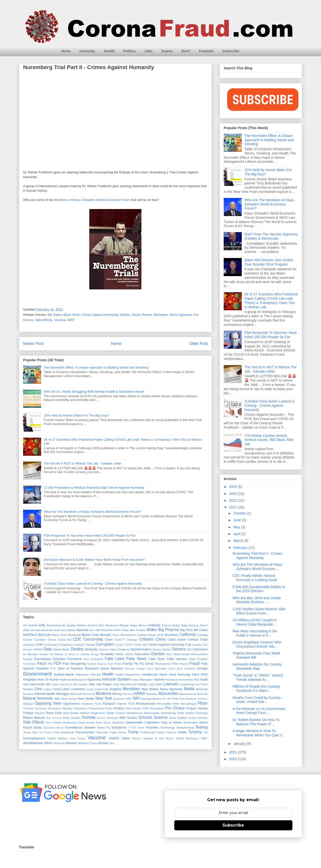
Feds (110, 664)
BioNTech (30, 635)
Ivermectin (37, 684)
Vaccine (60, 320)
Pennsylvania (145, 704)
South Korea (86, 722)
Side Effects (44, 320)
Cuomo (197, 645)
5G (25, 625)
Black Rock (71, 315)
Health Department (128, 674)
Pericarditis (164, 704)
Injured (159, 679)
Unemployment (34, 738)
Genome (130, 669)
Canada (203, 635)
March (239, 541)
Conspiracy (65, 645)
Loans (47, 689)
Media (189, 689)
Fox (175, 664)
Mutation (152, 694)
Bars (92, 630)
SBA (123, 718)
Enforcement (199, 654)
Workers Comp (88, 743)
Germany (161, 668)
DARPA (38, 650)
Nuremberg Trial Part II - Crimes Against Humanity (257, 556)
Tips (35, 732)
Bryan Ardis (156, 635)
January (240, 744)
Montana (128, 694)
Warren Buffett (175, 738)
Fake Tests (157, 659)
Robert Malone (34, 718)
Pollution (137, 709)
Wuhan (103, 743)
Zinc (112, 743)
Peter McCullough (184, 704)
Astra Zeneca (32, 630)
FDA (57, 663)
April (237, 534)
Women (71, 743)
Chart (109, 640)
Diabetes (104, 650)
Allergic (124, 625)
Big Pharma (169, 630)
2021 (234, 752)
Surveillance (74, 727)
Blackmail (74, 635)
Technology (167, 727)
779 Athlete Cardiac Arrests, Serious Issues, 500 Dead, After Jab (269, 440)
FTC (53, 668)
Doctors (179, 649)
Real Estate (71, 713)
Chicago (132, 640)
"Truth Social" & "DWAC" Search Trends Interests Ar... (258, 677)
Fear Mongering (74, 664)
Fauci (42, 663)
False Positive (198, 659)
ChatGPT (120, 640)
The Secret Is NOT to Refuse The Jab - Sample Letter (83, 463)
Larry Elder (155, 684)
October (240, 513)
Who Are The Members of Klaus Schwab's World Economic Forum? (92, 512)
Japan (55, 684)
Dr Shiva (70, 654)
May (237, 527)
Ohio (182, 699)
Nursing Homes (151, 699)
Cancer (28, 640)
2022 (234, 507)
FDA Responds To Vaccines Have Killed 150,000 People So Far (90, 535)
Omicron (191, 699)
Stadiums (118, 722)
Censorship (93, 639)
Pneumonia (96, 708)
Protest (28, 713)
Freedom (206, 51)
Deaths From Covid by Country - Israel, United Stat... (258, 700)
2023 (234, 500)
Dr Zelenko (83, 654)
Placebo (67, 708)
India (135, 679)
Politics (129, 51)
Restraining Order (173, 713)
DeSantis (91, 649)
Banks (72, 630)
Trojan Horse (118, 732)
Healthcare (150, 674)
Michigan (63, 694)
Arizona (194, 625)
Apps (184, 625)
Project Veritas (197, 708)
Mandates (161, 315)
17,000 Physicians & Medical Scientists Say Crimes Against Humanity (94, 488)
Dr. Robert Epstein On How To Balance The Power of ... (256, 722)
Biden (152, 630)
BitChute (45, 635)
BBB (98, 630)
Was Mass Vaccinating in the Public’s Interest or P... (255, 633)
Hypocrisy (94, 679)
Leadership (187, 684)
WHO (48, 743)
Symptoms (119, 727)
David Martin (61, 649)
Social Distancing (65, 722)
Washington (192, 738)
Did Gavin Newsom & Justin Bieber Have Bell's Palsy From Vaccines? (94, 560)
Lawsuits (171, 684)
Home (66, 51)
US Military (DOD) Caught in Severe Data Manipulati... (255, 622)
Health (109, 51)
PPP (146, 708)
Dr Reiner (57, 654)
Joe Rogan (104, 684)
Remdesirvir (134, 713)
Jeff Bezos (66, 684)
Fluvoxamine (163, 664)
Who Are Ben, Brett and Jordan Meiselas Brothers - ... (257, 600)
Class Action (177, 640)
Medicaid (202, 689)
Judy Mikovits (122, 684)
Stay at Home (171, 722)
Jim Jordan (80, 684)
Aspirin (204, 625)
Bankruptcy (60, 630)
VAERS (114, 738)
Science (161, 717)
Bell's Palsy (121, 630)
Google (202, 668)
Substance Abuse (53, 728)
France (184, 664)
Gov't (186, 51)
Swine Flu (104, 727)
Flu (136, 664)
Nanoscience (188, 694)
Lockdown (78, 689)
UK (206, 732)
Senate (192, 718)
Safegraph (112, 718)
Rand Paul (54, 713)
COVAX (128, 645)
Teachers (152, 727)
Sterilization (190, 722)
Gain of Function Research (78, 668)
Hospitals (30, 679)
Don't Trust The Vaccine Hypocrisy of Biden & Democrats (271, 236)
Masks (154, 689)
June (237, 520)
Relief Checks (116, 713)
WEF (71, 320)
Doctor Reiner (142, 315)
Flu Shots (147, 664)
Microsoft (76, 694)
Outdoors (87, 704)
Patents (122, 704)
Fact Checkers (93, 659)
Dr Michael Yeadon (36, 654)
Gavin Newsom (112, 668)
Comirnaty (51, 645)
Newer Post (33, 344)
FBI (50, 664)
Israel (204, 679)
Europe (28, 659)
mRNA (139, 694)
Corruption (105, 644)
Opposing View (48, 703)
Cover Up (140, 645)
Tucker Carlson (166, 732)
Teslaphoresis (185, 727)
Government (37, 674)
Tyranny (195, 732)
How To (43, 679)
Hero (196, 674)
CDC (77, 639)
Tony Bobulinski (64, 732)
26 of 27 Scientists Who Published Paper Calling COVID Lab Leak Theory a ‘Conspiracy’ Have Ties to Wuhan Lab (271, 300)
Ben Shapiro (138, 630)
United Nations (57, 738)
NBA (57, 699)
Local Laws (61, 689)
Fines (118, 664)
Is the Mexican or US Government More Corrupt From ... (259, 711)
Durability (107, 654)
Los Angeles (112, 689)
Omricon (203, 699)
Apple (176, 625)
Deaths (125, 315)
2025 (234, 487)
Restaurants (152, 713)
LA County (139, 684)
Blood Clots (90, 635)
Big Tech (186, 630)
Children (146, 639)
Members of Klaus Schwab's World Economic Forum (92, 200)
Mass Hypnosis (181, 315)
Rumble (89, 717)
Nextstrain (119, 699)
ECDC (130, 654)
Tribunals (102, 732)
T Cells (132, 728)
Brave (116, 635)
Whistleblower (33, 743)
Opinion (28, 704)
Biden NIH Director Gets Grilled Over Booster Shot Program (269, 262)
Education (142, 654)
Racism (40, 713)
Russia (101, 718)
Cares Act (65, 640)
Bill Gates (55, 315)
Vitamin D (150, 738)
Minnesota (89, 694)
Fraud (194, 663)
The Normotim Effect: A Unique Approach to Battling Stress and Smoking (96, 367)
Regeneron (98, 713)
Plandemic (81, 708)
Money (117, 694)
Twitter (182, 732)
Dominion (201, 649)
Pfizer (203, 703)
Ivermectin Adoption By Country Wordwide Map (257, 666)
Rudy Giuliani (72, 718)
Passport (109, 704)
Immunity (87, 51)
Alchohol (93, 625)
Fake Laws (114, 659)
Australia (47, 630)
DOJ (190, 649)
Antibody (154, 625)
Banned (83, 630)
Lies (38, 689)
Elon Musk (174, 654)
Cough (119, 645)
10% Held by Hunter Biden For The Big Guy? (76, 415)
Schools (145, 717)
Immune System (116, 679)
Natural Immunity (38, 698)
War (161, 738)
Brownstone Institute (134, 635)
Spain (99, 723)
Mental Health (45, 694)
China (161, 639)
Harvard (96, 674)
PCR (131, 704)
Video (126, 738)
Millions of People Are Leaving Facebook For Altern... (256, 688)
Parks (98, 704)
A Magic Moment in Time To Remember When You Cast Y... (258, 733)
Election (158, 654)
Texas (27, 732)
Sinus (49, 723)
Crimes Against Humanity (100, 315)
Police (109, 708)
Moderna (103, 694)
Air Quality (69, 625)
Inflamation (146, 679)
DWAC (120, 654)
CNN (39, 645)
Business (172, 635)
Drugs (95, 654)
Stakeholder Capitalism (143, 722)
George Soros (145, 669)
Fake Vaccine (177, 659)
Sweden (90, 727)
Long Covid (94, 689)
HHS (204, 674)
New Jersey (69, 699)
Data (48, 649)
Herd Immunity (180, 674)
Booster (106, 635)
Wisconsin (59, 743)
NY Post (173, 699)
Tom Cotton (46, 732)
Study (37, 727)
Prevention (157, 708)
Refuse (85, 713)
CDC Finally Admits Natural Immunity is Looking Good (255, 578)
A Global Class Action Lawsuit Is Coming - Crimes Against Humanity (93, 583)
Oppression (71, 704)
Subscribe (231, 51)
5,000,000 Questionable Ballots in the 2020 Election (259, 589)
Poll (128, 708)
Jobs (149, 51)
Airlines (82, 625)
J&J (48, 684)
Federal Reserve (97, 664)
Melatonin (29, 694)
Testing (201, 727)
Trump (133, 732)
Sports (107, 723)
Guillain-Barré (64, 674)
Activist (33, 625)
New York (104, 698)
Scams (167, 51)
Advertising (54, 625)
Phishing (28, 709)
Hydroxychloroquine (73, 679)
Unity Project (78, 738)
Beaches (107, 630)
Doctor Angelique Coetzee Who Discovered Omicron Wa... (257, 644)
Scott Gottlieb (178, 718)
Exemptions (43, 659)
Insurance (171, 679)
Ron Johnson (54, 718)
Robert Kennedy (197, 713)
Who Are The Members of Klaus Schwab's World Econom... (257, 567)
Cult (188, 645)
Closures (29, 645)
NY (164, 699)
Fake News (136, 659)
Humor (54, 679)
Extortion (59, 659)
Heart (163, 674)
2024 (234, 494)
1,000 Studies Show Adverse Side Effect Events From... (259, 611)
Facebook (75, 659)
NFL (129, 699)
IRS (196, 679)
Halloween (82, 674)
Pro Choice (175, 708)
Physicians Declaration (48, 709)
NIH (136, 698)
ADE (42, 625)
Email (186, 654)
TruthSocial (147, 732)
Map (145, 689)
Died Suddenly (120, 649)
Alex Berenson (108, 625)
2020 (234, 759)
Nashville (202, 694)
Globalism (190, 669)
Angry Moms (138, 625)
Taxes (141, 728)
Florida (128, 664)
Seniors (203, 718)
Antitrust (167, 625)
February (241, 548)
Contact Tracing (84, 645)
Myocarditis (168, 694)
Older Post (198, 344)
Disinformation (141, 649)
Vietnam (136, 738)
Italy (26, 684)
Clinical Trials (198, 640)
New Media (86, 699)
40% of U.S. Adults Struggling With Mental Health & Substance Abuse (94, 392)
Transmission (85, 732)
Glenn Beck (176, 669)
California (188, 634)
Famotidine (29, 664)
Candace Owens (45, 640)
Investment (186, 679)
